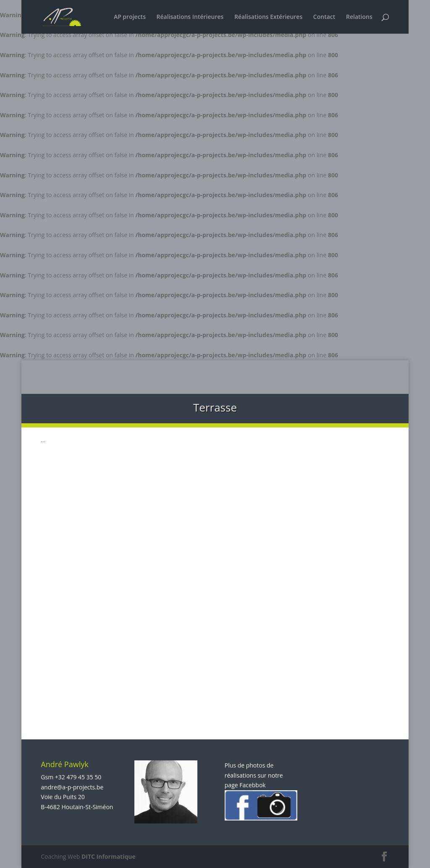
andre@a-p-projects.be (72, 787)
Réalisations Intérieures (190, 17)
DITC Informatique (109, 856)
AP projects (130, 17)
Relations (359, 17)
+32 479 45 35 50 (78, 777)
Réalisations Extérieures (268, 17)
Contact (324, 17)
